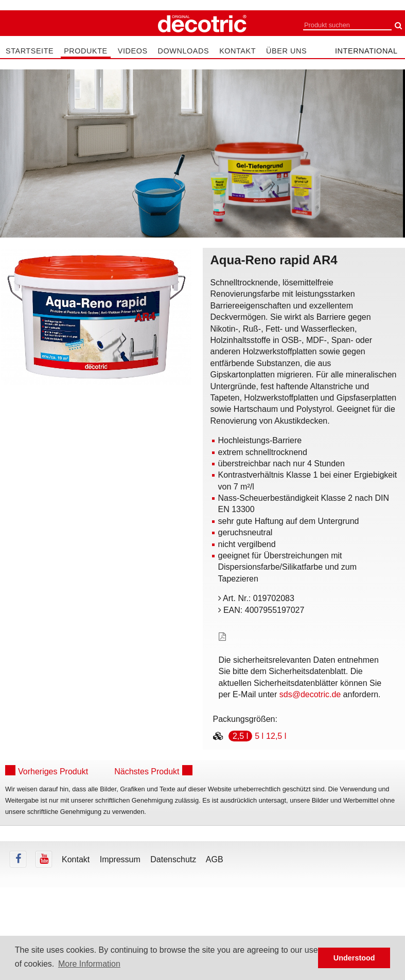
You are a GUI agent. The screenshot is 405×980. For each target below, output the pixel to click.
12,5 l (276, 736)
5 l (259, 736)
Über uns (286, 51)
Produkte (86, 51)
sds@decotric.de (310, 694)
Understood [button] (354, 958)
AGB (215, 859)
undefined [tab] (96, 403)
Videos (133, 51)
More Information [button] (89, 964)
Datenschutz (173, 859)
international (366, 51)
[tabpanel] (96, 317)
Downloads (184, 51)
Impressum (120, 859)
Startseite (30, 51)
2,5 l (240, 736)
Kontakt (237, 51)
